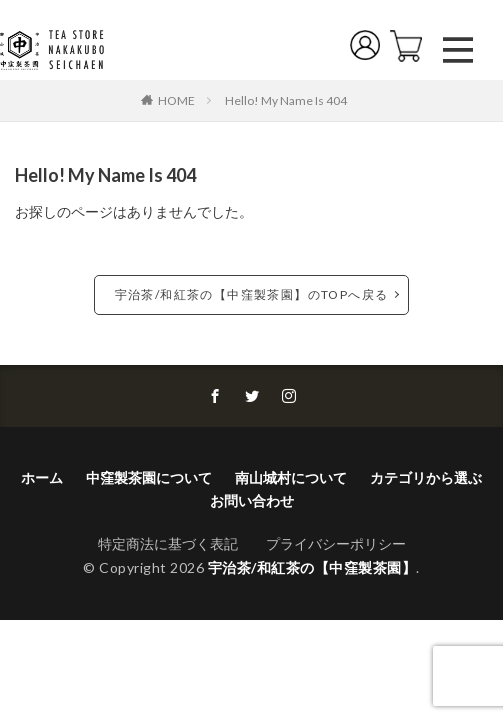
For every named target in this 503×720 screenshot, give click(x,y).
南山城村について (291, 477)
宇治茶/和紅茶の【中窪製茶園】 (312, 567)
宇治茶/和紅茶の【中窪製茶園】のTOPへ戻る (252, 294)
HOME (176, 100)
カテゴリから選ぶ (426, 477)
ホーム (42, 477)
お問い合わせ (252, 500)
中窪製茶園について (149, 477)
